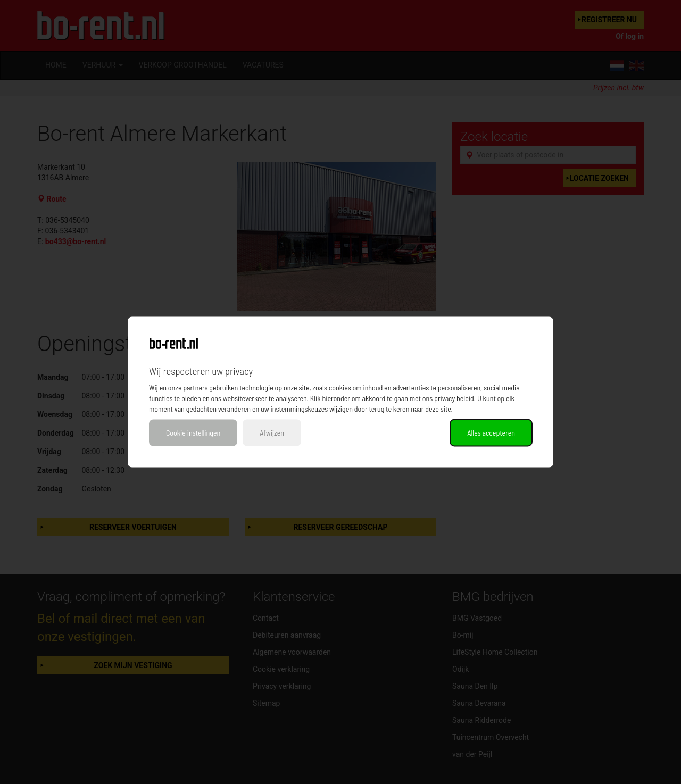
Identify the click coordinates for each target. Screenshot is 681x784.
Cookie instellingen (193, 433)
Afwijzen (272, 433)
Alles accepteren (491, 433)
